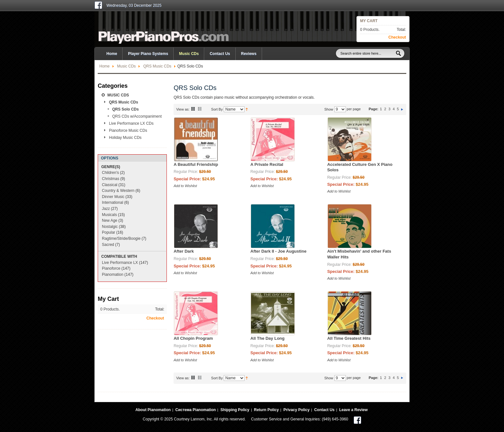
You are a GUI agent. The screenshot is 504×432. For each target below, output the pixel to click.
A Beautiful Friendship (196, 164)
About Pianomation (153, 410)
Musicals (109, 215)
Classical (110, 185)
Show (329, 109)
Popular (108, 232)
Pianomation (113, 274)
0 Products (369, 30)
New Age (110, 221)
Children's (110, 173)
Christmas (111, 179)
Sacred (108, 245)
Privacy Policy (297, 410)
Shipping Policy (235, 410)
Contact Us (220, 54)
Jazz (106, 209)
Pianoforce (111, 268)
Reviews (249, 54)
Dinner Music (113, 197)
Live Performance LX (120, 263)
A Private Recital (267, 164)
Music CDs (126, 66)
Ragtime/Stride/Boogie (121, 239)
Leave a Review (353, 410)
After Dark (184, 251)
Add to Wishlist (185, 186)
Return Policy (266, 410)
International (113, 203)
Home (104, 66)
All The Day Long (267, 338)
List (200, 108)
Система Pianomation (195, 410)
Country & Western (118, 191)
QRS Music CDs (157, 66)
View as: (183, 109)
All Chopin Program (193, 338)
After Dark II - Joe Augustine (278, 251)
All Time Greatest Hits (349, 338)
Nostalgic (110, 227)
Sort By (217, 109)
